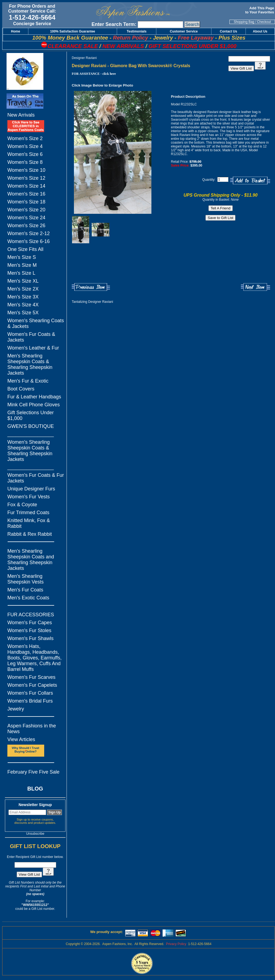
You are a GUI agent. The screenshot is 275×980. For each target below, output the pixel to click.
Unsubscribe (35, 834)
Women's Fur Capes (30, 623)
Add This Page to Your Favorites (260, 10)
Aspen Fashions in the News (32, 729)
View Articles (21, 739)
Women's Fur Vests (29, 497)
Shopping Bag (244, 22)
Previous (91, 287)
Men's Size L (21, 273)
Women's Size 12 (26, 178)
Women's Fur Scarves (31, 677)
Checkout (264, 22)
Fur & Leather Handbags (34, 397)
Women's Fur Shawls (30, 638)
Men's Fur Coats (25, 590)
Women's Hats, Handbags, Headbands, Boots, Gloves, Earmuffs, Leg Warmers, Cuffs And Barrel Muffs (35, 658)
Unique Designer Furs (31, 489)
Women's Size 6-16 (29, 241)
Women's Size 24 (26, 218)
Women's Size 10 (26, 170)
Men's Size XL (23, 281)
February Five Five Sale (33, 772)
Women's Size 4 (25, 146)
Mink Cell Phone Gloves (34, 405)
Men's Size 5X (23, 313)
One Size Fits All (25, 249)
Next (255, 287)
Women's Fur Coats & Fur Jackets (36, 478)
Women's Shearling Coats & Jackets (36, 323)
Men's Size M (22, 265)
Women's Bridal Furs (30, 701)
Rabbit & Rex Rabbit (30, 534)
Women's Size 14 (26, 186)
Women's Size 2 (25, 138)
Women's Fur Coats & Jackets (31, 337)
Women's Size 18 (26, 202)
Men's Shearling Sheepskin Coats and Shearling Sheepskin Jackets (31, 560)
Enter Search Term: (114, 24)
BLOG (35, 789)
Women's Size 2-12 (29, 233)
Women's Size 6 (25, 154)
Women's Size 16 (26, 194)
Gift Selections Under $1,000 (31, 415)
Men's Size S (22, 257)
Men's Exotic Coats (28, 598)
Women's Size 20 (26, 210)
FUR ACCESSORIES (31, 615)
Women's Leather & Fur (33, 348)
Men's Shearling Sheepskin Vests (26, 579)
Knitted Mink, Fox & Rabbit (29, 523)
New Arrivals (21, 115)
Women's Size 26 (26, 226)
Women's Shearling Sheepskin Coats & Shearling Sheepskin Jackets (30, 451)
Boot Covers (21, 389)
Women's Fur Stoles (29, 630)
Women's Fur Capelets (32, 685)
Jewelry (16, 709)
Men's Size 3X (23, 297)
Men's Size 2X (23, 289)
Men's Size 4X (23, 305)
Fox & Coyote (22, 505)
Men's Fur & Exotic (28, 381)
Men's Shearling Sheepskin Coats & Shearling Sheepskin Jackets (30, 364)
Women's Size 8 (25, 162)
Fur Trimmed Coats (28, 513)
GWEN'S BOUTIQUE (31, 426)
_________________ (31, 434)
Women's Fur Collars (30, 693)
